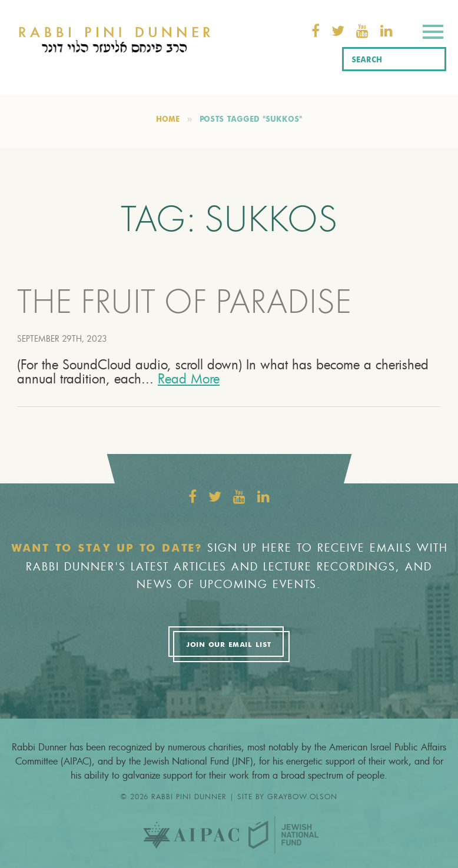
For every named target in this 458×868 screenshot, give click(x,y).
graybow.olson (302, 796)
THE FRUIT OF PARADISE (184, 305)
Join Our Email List (228, 645)
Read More (189, 378)
